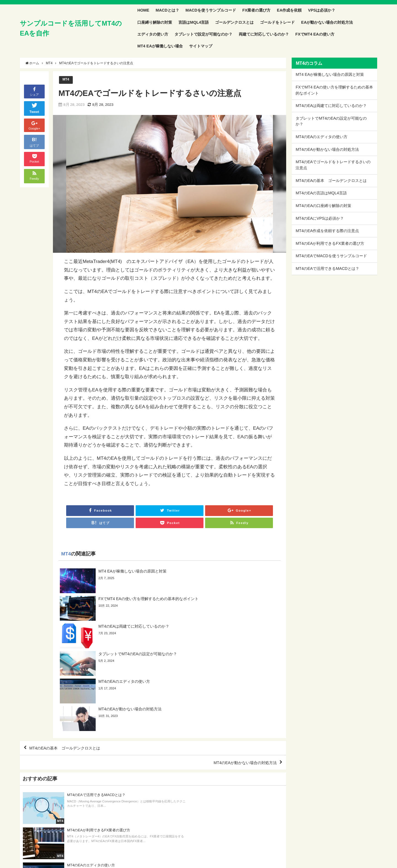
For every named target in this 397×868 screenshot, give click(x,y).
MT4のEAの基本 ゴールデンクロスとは (70, 667)
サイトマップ (201, 46)
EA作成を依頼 (289, 10)
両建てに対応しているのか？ (264, 34)
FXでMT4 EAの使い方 (315, 34)
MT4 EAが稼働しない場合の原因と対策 (330, 74)
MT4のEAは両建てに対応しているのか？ (331, 106)
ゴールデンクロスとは (234, 22)
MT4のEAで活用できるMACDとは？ (327, 268)
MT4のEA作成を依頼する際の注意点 (327, 231)
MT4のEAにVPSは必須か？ (320, 218)
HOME (143, 10)
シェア (34, 91)
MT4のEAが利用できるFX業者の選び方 (330, 243)
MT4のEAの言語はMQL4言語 (321, 193)
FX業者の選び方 (256, 10)
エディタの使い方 (153, 34)
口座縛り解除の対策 (155, 22)
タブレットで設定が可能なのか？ (203, 34)
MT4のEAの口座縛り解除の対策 (323, 206)
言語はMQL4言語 (194, 22)
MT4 (66, 80)
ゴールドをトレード (277, 22)
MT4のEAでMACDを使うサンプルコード (331, 256)
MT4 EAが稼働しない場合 (160, 46)
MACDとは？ (167, 10)
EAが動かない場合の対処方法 (327, 22)
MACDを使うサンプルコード (211, 10)
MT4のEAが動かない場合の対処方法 (240, 682)
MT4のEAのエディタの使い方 (321, 137)
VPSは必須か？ (322, 10)
